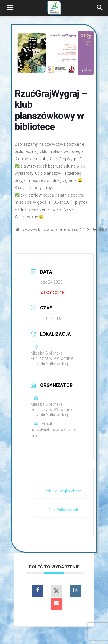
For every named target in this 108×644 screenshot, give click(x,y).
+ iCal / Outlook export (61, 510)
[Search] (100, 8)
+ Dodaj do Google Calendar (62, 491)
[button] (10, 8)
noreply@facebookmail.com (53, 433)
